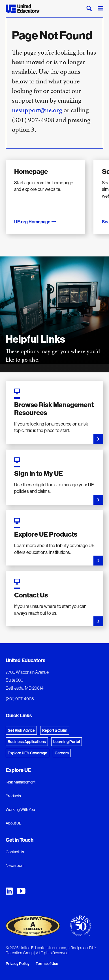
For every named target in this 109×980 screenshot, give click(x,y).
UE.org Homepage (35, 222)
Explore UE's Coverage (27, 753)
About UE (14, 823)
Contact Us (15, 852)
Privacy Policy (18, 964)
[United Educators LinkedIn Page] (9, 891)
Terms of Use (47, 964)
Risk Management (21, 782)
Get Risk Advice (21, 730)
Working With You (20, 810)
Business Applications (27, 742)
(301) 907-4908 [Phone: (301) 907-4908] (20, 699)
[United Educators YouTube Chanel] (21, 891)
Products (13, 796)
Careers (62, 753)
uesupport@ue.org (37, 110)
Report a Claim (55, 730)
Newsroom (15, 865)
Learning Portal (67, 742)
